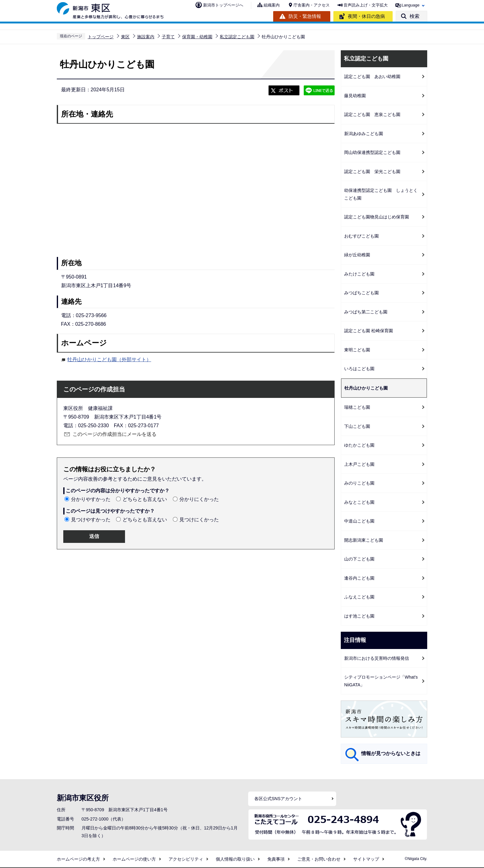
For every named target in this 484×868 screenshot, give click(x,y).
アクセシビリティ (186, 859)
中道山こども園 (359, 521)
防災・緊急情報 (305, 16)
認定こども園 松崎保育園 (369, 331)
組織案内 (272, 5)
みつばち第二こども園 (366, 312)
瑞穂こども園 (357, 407)
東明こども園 (357, 350)
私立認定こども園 (237, 37)
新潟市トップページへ (223, 5)
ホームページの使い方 (134, 859)
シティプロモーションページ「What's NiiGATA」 (381, 681)
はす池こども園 (359, 616)
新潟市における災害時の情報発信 (377, 658)
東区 (125, 37)
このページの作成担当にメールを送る (115, 434)
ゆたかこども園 (359, 445)
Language (411, 5)
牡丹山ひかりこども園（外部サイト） (109, 359)
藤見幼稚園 (355, 96)
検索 (415, 16)
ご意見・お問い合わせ (319, 859)
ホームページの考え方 (78, 859)
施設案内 (146, 37)
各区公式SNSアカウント (278, 799)
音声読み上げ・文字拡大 (366, 5)
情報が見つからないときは (391, 753)
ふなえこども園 (359, 597)
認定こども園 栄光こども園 (372, 172)
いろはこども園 (359, 369)
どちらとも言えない (145, 499)
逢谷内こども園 (359, 578)
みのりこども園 (359, 483)
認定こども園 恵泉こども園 (372, 114)
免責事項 (276, 859)
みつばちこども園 (361, 293)
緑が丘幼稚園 (357, 255)
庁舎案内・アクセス (312, 5)
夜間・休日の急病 (366, 16)
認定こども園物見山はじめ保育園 (377, 217)
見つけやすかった (91, 520)
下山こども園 (357, 426)
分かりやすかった (91, 499)
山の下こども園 (359, 559)
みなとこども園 (359, 502)
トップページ (101, 37)
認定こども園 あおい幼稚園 (372, 76)
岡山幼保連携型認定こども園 (372, 152)
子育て (168, 37)
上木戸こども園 (359, 464)
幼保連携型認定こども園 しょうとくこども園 (381, 194)
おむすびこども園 (361, 236)
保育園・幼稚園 (197, 37)
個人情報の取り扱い (235, 859)
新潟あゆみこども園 (364, 134)
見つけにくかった (199, 520)
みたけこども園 (359, 274)
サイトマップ (366, 859)
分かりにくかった (199, 499)
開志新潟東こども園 (364, 540)
